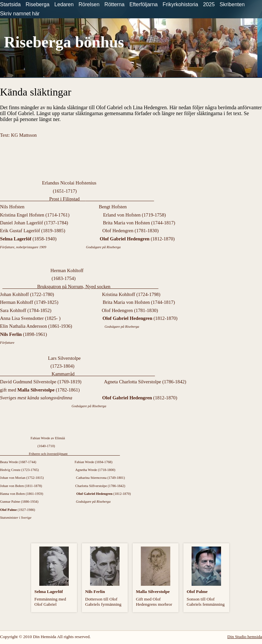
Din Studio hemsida (245, 637)
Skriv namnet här (20, 14)
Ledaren (64, 4)
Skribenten (232, 4)
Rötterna (114, 4)
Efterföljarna (143, 4)
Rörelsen (89, 4)
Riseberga (37, 4)
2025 (209, 4)
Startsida (10, 4)
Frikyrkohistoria (180, 4)
